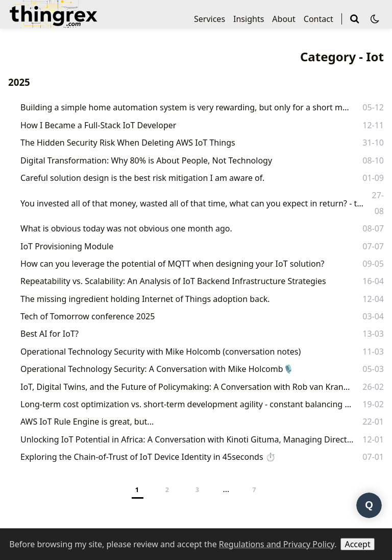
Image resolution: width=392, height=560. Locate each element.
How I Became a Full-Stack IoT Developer (98, 125)
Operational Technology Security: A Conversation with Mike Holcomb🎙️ (157, 369)
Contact (318, 19)
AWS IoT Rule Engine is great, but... (87, 422)
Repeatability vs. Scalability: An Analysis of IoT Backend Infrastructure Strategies (173, 281)
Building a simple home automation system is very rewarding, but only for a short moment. (187, 107)
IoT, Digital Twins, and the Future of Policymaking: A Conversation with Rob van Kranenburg (187, 387)
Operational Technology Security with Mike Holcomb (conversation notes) (161, 352)
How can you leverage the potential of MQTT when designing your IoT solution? (173, 264)
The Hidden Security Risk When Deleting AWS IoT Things (128, 143)
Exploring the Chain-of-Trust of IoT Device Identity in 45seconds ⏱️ (148, 457)
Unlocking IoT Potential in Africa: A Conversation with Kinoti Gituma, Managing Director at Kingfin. (188, 439)
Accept (357, 544)
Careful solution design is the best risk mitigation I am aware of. (142, 178)
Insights (249, 19)
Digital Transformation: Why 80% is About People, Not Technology (146, 160)
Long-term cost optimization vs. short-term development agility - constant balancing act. (186, 404)
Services (210, 19)
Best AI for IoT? (50, 334)
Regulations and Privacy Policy (277, 544)
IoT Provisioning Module (67, 246)
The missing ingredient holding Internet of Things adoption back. (145, 299)
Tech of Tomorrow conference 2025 (88, 316)
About (284, 19)
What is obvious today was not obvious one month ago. (126, 228)
